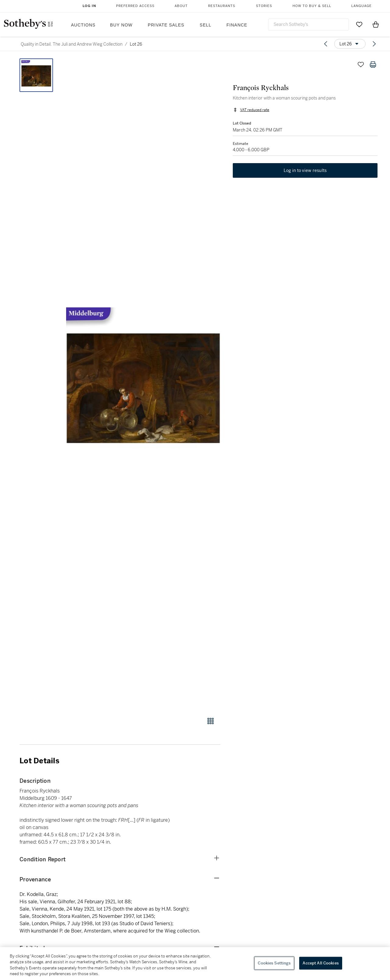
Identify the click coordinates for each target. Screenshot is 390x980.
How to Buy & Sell (312, 6)
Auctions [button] (83, 25)
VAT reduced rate (254, 110)
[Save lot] (361, 65)
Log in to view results (305, 171)
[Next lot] (374, 44)
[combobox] (308, 24)
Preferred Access (135, 6)
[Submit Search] (342, 24)
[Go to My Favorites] (359, 24)
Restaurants (222, 6)
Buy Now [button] (121, 25)
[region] (195, 964)
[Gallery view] (211, 721)
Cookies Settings (274, 963)
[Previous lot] (326, 44)
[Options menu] (350, 44)
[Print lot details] (373, 65)
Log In (89, 6)
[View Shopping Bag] (376, 24)
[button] (143, 384)
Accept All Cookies (321, 963)
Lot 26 (136, 44)
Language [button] (362, 6)
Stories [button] (264, 6)
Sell (205, 25)
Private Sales (166, 25)
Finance (237, 25)
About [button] (181, 6)
